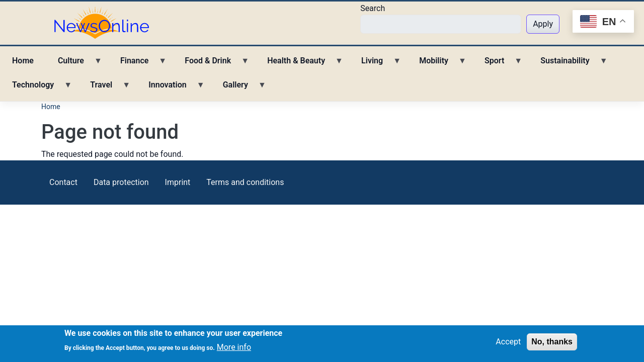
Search (373, 8)
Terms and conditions (245, 182)
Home (51, 107)
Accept (508, 343)
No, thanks (552, 343)
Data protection (121, 182)
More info (234, 349)
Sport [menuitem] (497, 64)
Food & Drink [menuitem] (211, 64)
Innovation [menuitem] (170, 88)
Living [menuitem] (375, 64)
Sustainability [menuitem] (568, 64)
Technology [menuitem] (36, 88)
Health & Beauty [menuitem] (299, 64)
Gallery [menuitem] (238, 88)
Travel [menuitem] (104, 88)
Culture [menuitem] (74, 64)
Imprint (178, 182)
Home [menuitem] (23, 61)
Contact (63, 182)
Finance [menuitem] (137, 64)
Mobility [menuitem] (437, 64)
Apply (543, 24)
